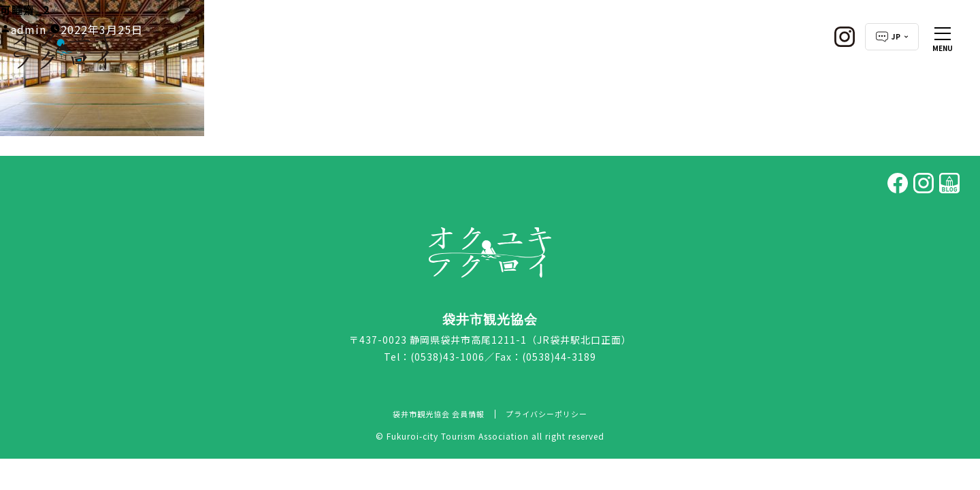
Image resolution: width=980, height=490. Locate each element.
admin (29, 29)
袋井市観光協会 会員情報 (439, 414)
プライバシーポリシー (546, 414)
